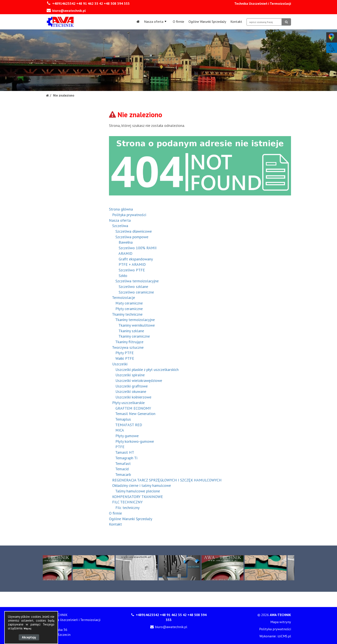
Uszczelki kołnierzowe (133, 397)
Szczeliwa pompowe (132, 237)
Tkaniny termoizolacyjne (135, 320)
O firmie (178, 22)
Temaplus (123, 419)
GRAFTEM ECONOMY (133, 408)
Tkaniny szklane (131, 331)
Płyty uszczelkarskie (128, 403)
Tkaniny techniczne (127, 314)
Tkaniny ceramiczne (134, 336)
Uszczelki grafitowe (132, 386)
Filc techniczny (127, 508)
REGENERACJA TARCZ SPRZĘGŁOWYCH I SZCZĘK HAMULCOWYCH (167, 480)
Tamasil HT (125, 452)
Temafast (123, 463)
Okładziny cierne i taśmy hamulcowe (142, 485)
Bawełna (126, 242)
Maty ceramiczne (129, 303)
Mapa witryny (281, 622)
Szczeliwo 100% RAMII (138, 248)
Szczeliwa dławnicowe (134, 231)
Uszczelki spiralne (130, 375)
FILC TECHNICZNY (127, 502)
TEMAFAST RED (129, 425)
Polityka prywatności (129, 215)
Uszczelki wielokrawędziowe (139, 380)
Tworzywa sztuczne (128, 347)
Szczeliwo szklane (133, 287)
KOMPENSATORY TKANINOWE (138, 497)
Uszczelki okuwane (131, 391)
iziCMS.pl (284, 636)
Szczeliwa (120, 226)
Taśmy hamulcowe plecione (138, 491)
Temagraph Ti (126, 458)
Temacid (122, 469)
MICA (120, 430)
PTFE (120, 447)
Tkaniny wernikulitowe (137, 325)
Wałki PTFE (125, 358)
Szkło (123, 276)
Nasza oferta (155, 22)
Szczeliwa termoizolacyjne (137, 281)
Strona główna (121, 209)
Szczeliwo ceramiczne (136, 292)
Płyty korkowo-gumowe (135, 441)
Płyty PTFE (125, 353)
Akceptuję (29, 637)
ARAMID (125, 253)
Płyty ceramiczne (129, 309)
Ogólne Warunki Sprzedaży (207, 22)
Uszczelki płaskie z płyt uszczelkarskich (147, 370)
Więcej (27, 628)
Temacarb (123, 474)
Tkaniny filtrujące (129, 342)
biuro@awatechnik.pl (69, 11)
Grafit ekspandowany (136, 259)
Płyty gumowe (127, 436)
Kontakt (236, 22)
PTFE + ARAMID (132, 264)
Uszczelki (120, 364)
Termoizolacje (123, 297)
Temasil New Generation (135, 414)
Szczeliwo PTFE (132, 270)
